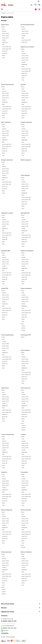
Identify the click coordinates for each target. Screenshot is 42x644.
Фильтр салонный (6, 552)
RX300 (23, 328)
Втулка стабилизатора (7, 84)
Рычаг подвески (25, 350)
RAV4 (3, 55)
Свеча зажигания (26, 388)
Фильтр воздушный (7, 510)
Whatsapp (5, 631)
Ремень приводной (26, 288)
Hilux (3, 44)
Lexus (22, 324)
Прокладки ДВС (6, 251)
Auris (3, 29)
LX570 (23, 326)
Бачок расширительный (27, 25)
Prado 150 (5, 53)
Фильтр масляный (26, 510)
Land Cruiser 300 (7, 49)
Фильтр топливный (26, 552)
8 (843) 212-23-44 (9, 628)
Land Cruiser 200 (7, 47)
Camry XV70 (5, 38)
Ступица (23, 434)
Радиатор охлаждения (27, 251)
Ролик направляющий (7, 335)
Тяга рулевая (24, 472)
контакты (5, 633)
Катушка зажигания (26, 122)
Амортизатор (5, 25)
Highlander (5, 42)
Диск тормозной (6, 122)
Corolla (4, 40)
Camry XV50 (5, 36)
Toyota (3, 27)
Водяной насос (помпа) (27, 47)
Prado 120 (5, 51)
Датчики (23, 84)
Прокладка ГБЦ (25, 213)
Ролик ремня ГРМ (26, 335)
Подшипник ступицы (7, 213)
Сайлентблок (5, 388)
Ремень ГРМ (5, 288)
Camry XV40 (5, 33)
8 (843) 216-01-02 (9, 621)
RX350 (23, 330)
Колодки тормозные (7, 160)
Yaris (3, 58)
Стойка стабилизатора (8, 434)
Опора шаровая (25, 175)
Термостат (4, 472)
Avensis (4, 31)
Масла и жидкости (26, 160)
